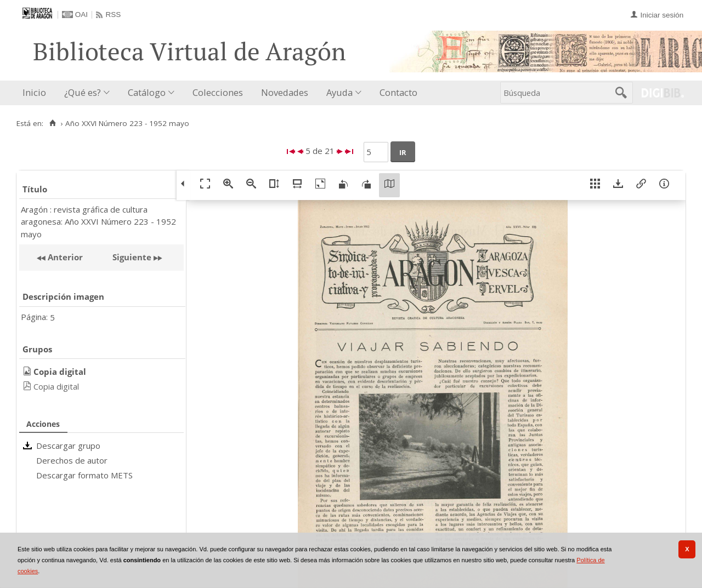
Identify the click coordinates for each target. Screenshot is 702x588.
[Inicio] (52, 123)
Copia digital (56, 386)
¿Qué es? (83, 92)
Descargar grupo (68, 446)
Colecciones (218, 92)
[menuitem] (37, 93)
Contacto (398, 92)
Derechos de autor (72, 460)
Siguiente (132, 257)
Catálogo (147, 92)
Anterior (64, 257)
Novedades (285, 92)
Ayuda (339, 92)
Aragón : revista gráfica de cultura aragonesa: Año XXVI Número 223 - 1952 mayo (98, 222)
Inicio (34, 92)
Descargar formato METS (84, 475)
